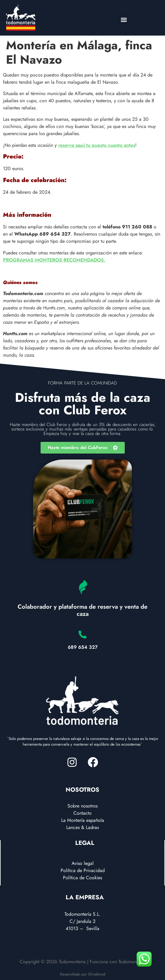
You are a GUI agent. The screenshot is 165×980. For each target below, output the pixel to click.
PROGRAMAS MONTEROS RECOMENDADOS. (54, 260)
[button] (124, 20)
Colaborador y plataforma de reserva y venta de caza (82, 610)
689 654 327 (83, 647)
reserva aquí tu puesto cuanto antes (97, 145)
